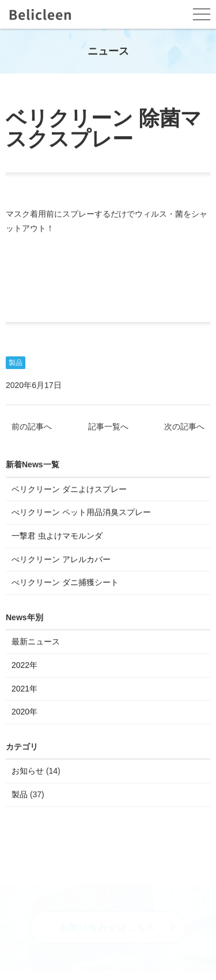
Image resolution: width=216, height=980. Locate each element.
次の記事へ (184, 428)
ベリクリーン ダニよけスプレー (69, 490)
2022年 (24, 666)
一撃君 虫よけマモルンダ (57, 537)
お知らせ (28, 772)
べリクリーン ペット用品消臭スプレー (81, 513)
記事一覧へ (108, 428)
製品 (16, 364)
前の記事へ (32, 428)
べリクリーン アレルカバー (61, 560)
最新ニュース (36, 643)
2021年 (24, 689)
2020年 (24, 713)
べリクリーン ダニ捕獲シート (65, 583)
